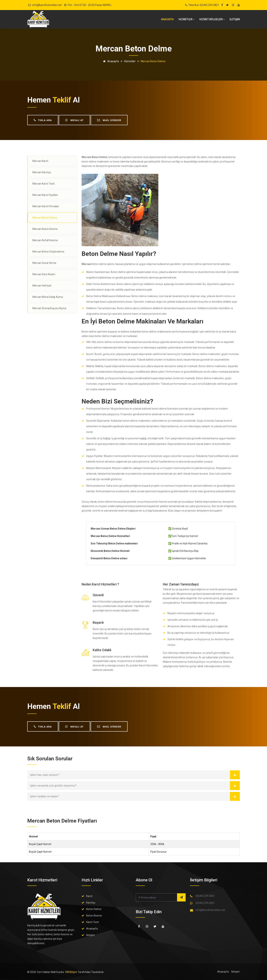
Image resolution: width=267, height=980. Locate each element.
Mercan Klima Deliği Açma (48, 297)
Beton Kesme (94, 916)
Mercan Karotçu (42, 172)
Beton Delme (94, 909)
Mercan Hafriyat (42, 286)
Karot (89, 896)
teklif (62, 100)
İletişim (90, 935)
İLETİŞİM (235, 19)
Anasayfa (167, 19)
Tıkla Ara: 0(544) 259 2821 (204, 5)
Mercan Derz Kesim (44, 274)
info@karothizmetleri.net (47, 5)
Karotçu (91, 903)
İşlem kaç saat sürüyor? (45, 775)
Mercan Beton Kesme (45, 229)
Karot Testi (93, 922)
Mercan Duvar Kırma (44, 263)
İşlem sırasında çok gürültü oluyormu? (53, 786)
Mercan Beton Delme (45, 218)
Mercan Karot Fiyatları (45, 195)
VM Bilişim (71, 972)
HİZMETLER (187, 19)
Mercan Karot (40, 161)
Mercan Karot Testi (43, 184)
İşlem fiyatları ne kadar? (44, 796)
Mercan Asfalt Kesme (45, 240)
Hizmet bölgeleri (212, 19)
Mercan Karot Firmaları (46, 206)
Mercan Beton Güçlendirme (48, 252)
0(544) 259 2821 (205, 896)
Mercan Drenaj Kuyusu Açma (49, 308)
